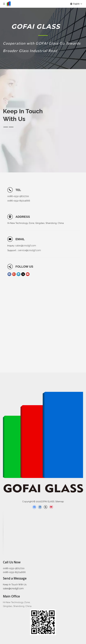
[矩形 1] (43, 35)
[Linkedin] (19, 274)
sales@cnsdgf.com (26, 246)
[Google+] (14, 274)
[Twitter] (23, 274)
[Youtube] (28, 274)
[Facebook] (9, 274)
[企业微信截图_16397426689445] (43, 622)
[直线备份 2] (3, 533)
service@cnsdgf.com (30, 250)
